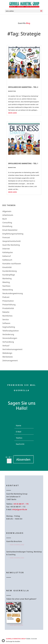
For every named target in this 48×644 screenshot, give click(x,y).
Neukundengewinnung (13, 293)
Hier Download (17, 545)
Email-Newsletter (10, 230)
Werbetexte (8, 357)
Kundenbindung (10, 271)
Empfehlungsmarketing (13, 234)
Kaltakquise (8, 252)
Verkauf (6, 346)
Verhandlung (8, 342)
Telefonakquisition (11, 331)
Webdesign (7, 353)
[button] (3, 641)
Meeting (6, 282)
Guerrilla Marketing (11, 245)
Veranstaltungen (10, 338)
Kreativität (7, 267)
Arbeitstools (8, 215)
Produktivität (8, 308)
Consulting (7, 223)
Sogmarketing (9, 327)
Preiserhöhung (9, 305)
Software (6, 323)
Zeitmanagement (10, 361)
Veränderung (8, 334)
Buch (5, 219)
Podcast (6, 297)
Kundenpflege (9, 275)
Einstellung (7, 226)
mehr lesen (13, 113)
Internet (6, 249)
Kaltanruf (7, 256)
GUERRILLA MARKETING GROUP (16, 639)
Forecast (6, 237)
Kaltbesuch (7, 260)
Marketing (12, 91)
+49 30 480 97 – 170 (21, 504)
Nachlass (6, 286)
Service (6, 319)
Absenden (23, 459)
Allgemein (7, 211)
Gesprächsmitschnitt (12, 241)
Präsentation (8, 301)
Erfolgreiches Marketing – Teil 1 (23, 163)
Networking (8, 290)
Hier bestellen (16, 625)
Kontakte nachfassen (12, 264)
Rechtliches (7, 316)
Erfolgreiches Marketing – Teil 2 (23, 87)
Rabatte (6, 312)
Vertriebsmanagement (12, 349)
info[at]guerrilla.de (20, 509)
